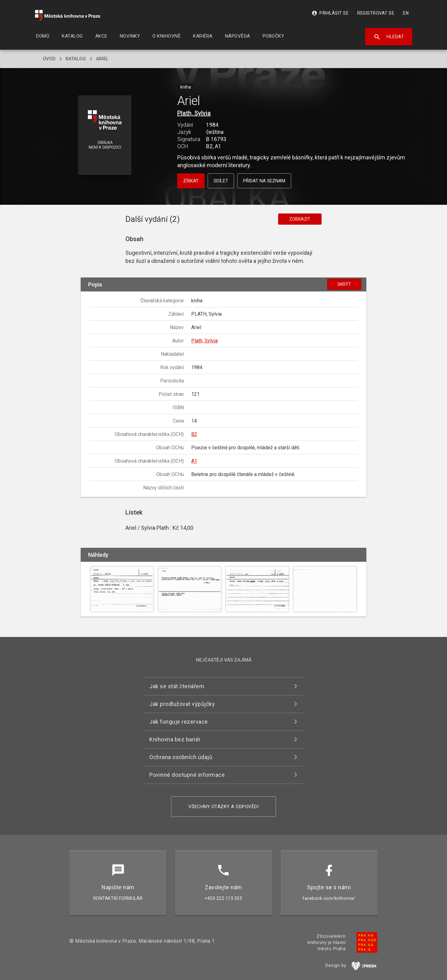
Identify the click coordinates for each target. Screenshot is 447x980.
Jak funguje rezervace (179, 722)
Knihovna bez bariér (175, 739)
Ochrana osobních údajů (181, 757)
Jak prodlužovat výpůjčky (182, 704)
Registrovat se (376, 13)
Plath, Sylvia (194, 113)
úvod (49, 59)
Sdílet (221, 181)
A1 (194, 461)
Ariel (102, 59)
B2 (194, 434)
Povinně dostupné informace (187, 775)
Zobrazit (300, 219)
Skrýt (344, 284)
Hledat (389, 37)
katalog (76, 59)
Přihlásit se (330, 13)
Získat (191, 181)
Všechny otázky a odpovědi (224, 807)
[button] (105, 136)
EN (406, 13)
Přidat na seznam (264, 181)
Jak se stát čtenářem (177, 686)
